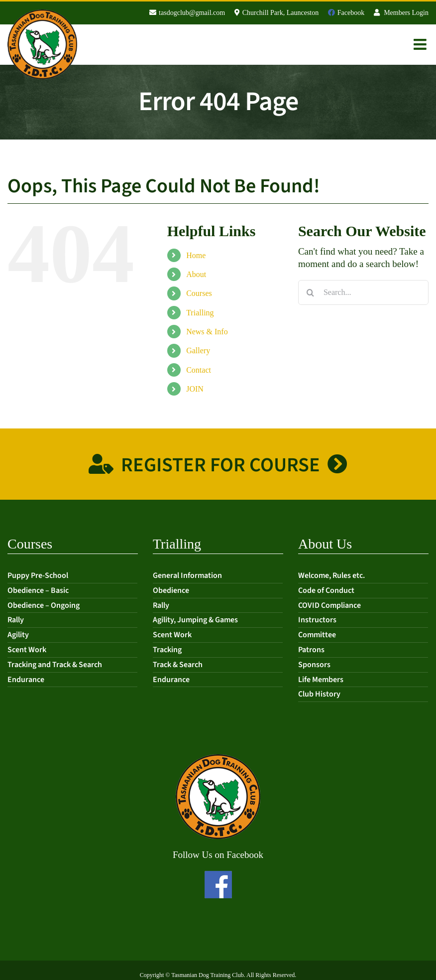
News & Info (207, 332)
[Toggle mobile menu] (421, 44)
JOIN (195, 389)
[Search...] (363, 292)
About (196, 274)
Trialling (200, 313)
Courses (199, 293)
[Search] (311, 292)
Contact (199, 370)
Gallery (198, 350)
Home (196, 255)
